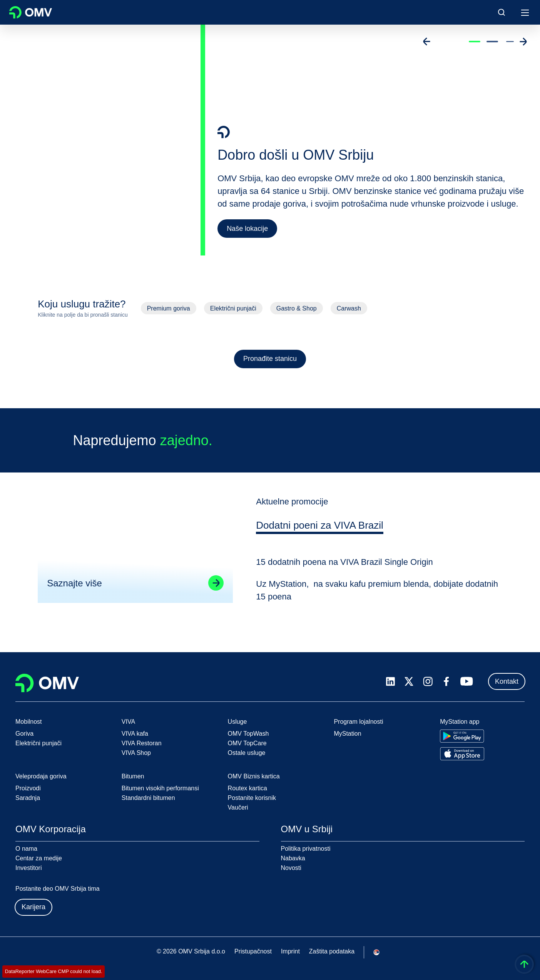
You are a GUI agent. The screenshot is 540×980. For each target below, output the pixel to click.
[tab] (321, 533)
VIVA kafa (135, 734)
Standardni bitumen (148, 798)
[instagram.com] (428, 682)
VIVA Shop (136, 753)
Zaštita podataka (332, 951)
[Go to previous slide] (427, 42)
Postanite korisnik (252, 798)
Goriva (24, 734)
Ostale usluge (247, 753)
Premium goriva (169, 308)
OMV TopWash (248, 734)
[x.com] (409, 681)
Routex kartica (247, 788)
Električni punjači (233, 308)
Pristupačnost (253, 951)
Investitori (28, 868)
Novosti (291, 868)
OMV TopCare (247, 743)
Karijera (33, 907)
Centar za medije (39, 858)
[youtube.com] (467, 681)
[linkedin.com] (390, 682)
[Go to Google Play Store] (462, 736)
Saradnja (28, 798)
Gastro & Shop (297, 308)
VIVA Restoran (142, 743)
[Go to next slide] (523, 42)
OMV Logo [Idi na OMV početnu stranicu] (31, 12)
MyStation (347, 734)
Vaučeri (238, 807)
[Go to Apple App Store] (462, 754)
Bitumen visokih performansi (160, 788)
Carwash (349, 308)
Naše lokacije (247, 229)
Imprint (290, 951)
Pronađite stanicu (270, 359)
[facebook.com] (446, 681)
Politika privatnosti (306, 849)
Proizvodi (28, 788)
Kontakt (507, 681)
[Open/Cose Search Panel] (502, 12)
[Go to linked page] (215, 590)
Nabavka (293, 858)
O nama (26, 849)
